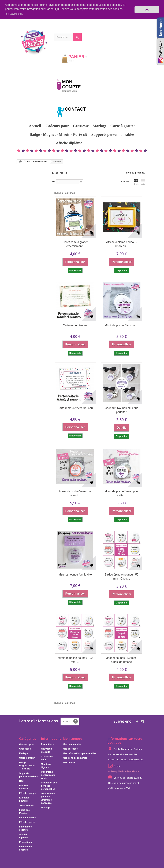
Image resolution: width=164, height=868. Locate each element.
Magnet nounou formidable (75, 574)
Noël (22, 781)
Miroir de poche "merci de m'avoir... (75, 493)
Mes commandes (72, 744)
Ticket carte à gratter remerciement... (75, 244)
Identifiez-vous (69, 91)
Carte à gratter (123, 126)
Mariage (100, 126)
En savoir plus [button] (14, 14)
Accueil (35, 126)
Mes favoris (69, 762)
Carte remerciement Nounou (75, 408)
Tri (53, 181)
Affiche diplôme (69, 143)
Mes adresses (70, 749)
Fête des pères (27, 822)
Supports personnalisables (113, 134)
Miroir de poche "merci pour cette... (122, 493)
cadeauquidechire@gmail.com (123, 771)
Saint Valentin (27, 805)
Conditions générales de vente (48, 775)
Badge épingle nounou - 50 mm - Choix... (122, 576)
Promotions (97, 143)
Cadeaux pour (57, 126)
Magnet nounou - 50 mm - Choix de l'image (122, 660)
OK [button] (147, 10)
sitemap (45, 807)
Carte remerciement (75, 325)
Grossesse (81, 126)
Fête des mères (27, 817)
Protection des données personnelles (49, 786)
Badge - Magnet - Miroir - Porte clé (58, 134)
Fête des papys (27, 793)
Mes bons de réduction (75, 758)
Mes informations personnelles (79, 753)
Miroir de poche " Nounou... (122, 325)
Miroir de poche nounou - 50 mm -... (75, 660)
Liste (143, 182)
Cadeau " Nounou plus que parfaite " (122, 410)
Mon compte (72, 738)
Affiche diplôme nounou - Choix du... (122, 244)
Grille (136, 182)
